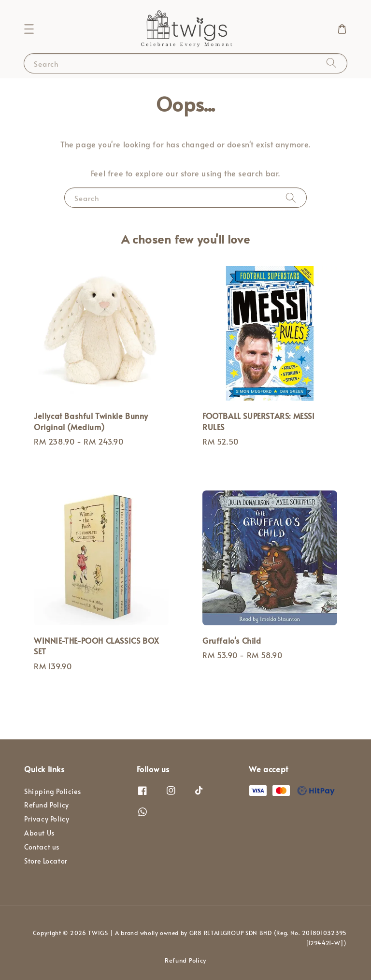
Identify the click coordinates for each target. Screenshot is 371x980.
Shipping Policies (52, 792)
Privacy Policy (47, 819)
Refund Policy (47, 805)
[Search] (331, 63)
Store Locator (46, 861)
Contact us (42, 847)
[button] (29, 29)
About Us (39, 833)
